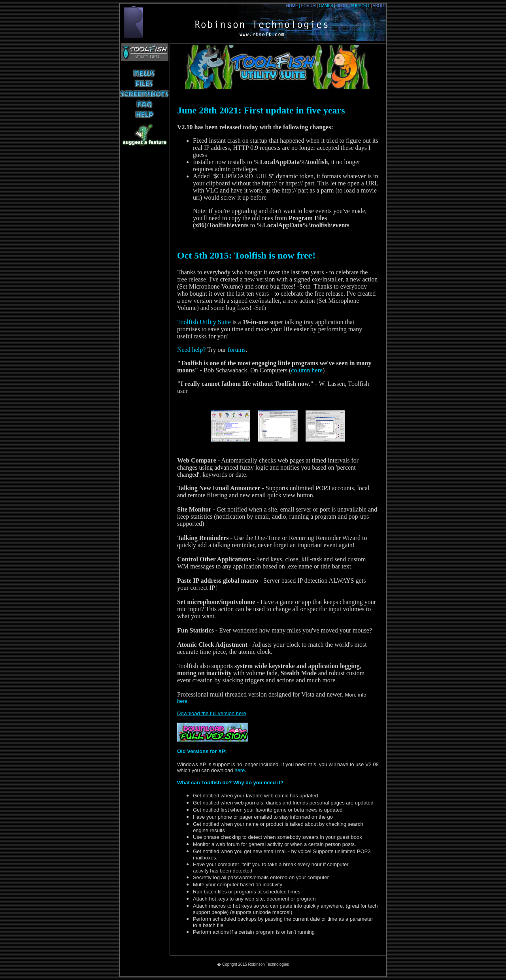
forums (237, 350)
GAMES (328, 6)
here (239, 770)
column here (307, 370)
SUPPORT (360, 6)
